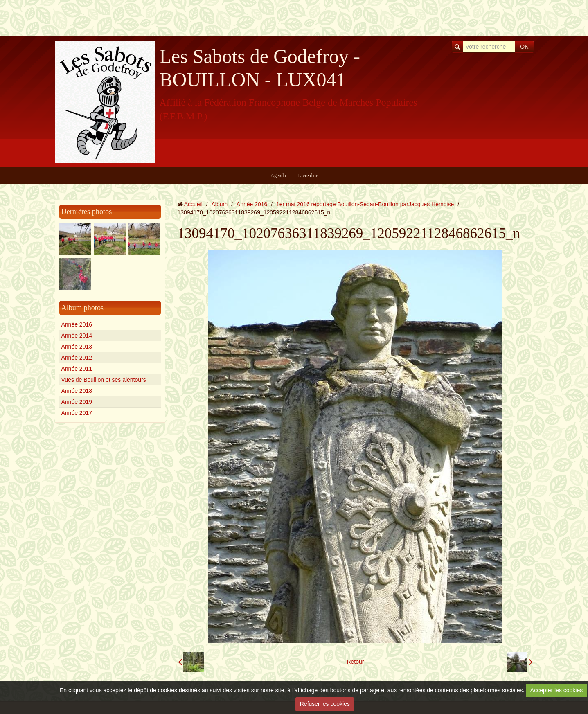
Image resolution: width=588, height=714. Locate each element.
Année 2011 (77, 369)
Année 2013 (77, 347)
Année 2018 (77, 391)
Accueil (193, 204)
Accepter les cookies (556, 690)
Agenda (278, 176)
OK (524, 47)
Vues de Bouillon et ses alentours (104, 380)
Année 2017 (77, 413)
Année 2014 (77, 336)
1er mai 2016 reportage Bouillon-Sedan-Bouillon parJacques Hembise (365, 204)
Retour (355, 662)
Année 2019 (77, 402)
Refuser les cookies (325, 704)
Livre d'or (308, 176)
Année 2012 (77, 358)
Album (219, 204)
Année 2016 (77, 324)
